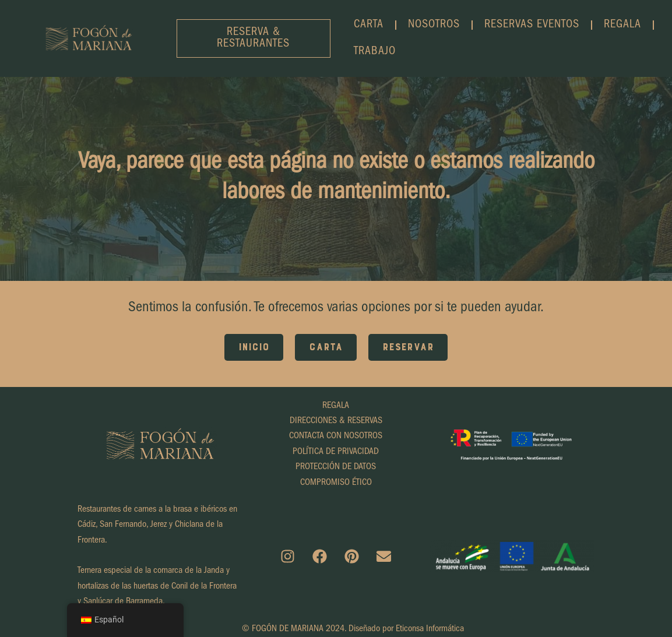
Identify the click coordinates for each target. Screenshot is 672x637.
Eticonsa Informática (430, 629)
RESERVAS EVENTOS (532, 25)
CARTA (369, 25)
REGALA (622, 25)
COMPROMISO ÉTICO (336, 483)
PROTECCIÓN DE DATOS (336, 467)
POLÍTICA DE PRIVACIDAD (336, 452)
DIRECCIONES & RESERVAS (336, 421)
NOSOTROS (434, 25)
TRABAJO (375, 52)
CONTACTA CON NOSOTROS (336, 437)
